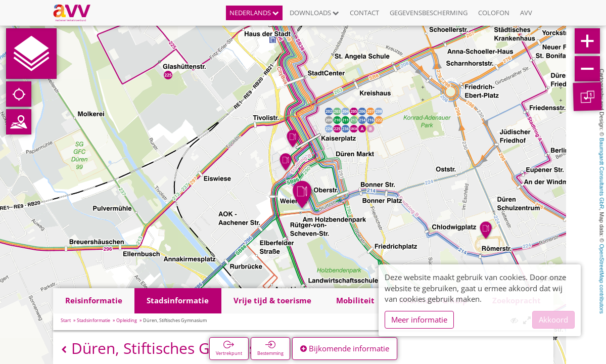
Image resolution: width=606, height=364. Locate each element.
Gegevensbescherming (429, 13)
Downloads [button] (314, 13)
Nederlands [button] (254, 13)
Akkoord (553, 320)
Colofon (494, 13)
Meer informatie (419, 320)
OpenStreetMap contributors (602, 279)
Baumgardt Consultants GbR (602, 174)
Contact (364, 13)
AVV (526, 13)
